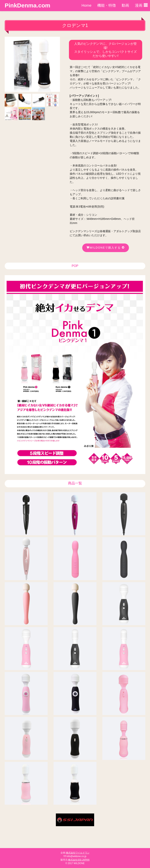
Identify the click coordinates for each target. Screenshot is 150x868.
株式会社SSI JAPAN (79, 860)
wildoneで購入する (106, 248)
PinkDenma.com (27, 5)
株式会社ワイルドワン (78, 853)
